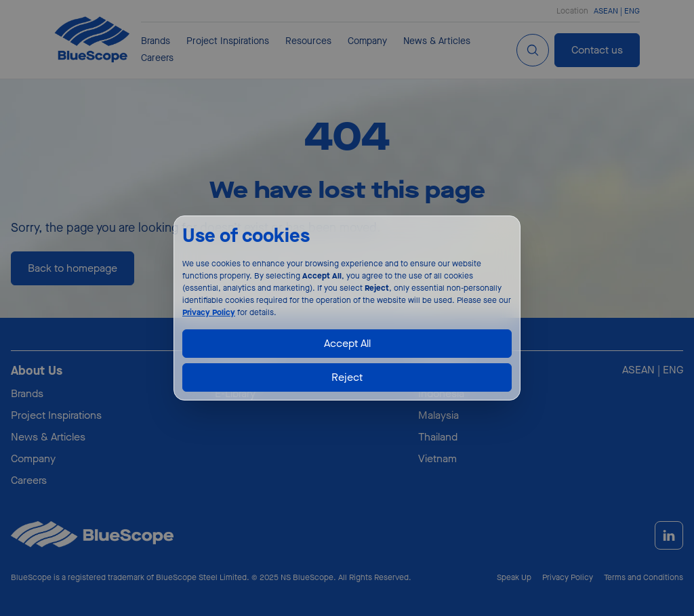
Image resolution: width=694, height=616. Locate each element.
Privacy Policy (209, 312)
